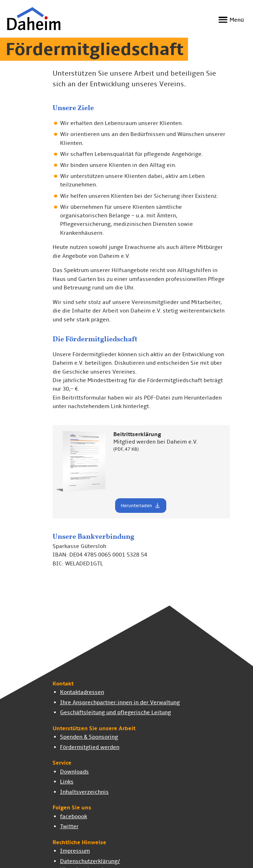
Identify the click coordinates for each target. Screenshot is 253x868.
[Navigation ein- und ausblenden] (230, 20)
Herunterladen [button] (141, 505)
